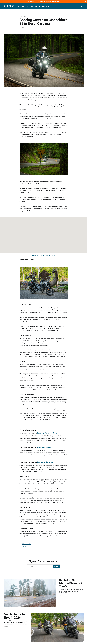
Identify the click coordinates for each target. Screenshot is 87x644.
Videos (43, 6)
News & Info (37, 6)
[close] (85, 2)
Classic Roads (23, 16)
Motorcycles (25, 6)
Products (31, 6)
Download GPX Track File (38, 255)
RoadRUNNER (9, 6)
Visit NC (25, 547)
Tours (19, 6)
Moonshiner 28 (27, 544)
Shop (47, 6)
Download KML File (50, 255)
